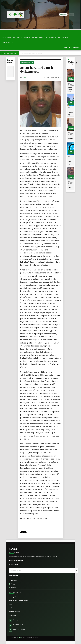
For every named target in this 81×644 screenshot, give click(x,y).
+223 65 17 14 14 (18, 624)
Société (27, 38)
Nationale (17, 38)
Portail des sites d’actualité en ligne (18, 601)
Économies (7, 38)
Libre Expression (50, 38)
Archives (65, 38)
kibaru (25, 77)
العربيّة (71, 14)
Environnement (37, 38)
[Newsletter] (76, 571)
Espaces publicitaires (14, 597)
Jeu (59, 38)
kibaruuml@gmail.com (19, 629)
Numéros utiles (8, 42)
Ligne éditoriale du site (16, 560)
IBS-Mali (19, 638)
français (63, 14)
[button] (64, 47)
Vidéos (11, 604)
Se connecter (74, 47)
